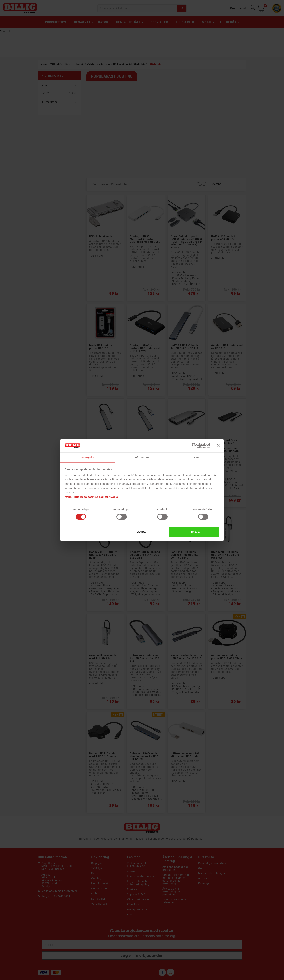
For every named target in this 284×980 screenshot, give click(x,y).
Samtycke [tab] (88, 457)
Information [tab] (142, 457)
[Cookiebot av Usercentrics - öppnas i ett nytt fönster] (194, 446)
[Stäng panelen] (218, 446)
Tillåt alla (194, 532)
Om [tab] (196, 457)
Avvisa (141, 532)
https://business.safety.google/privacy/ (91, 497)
